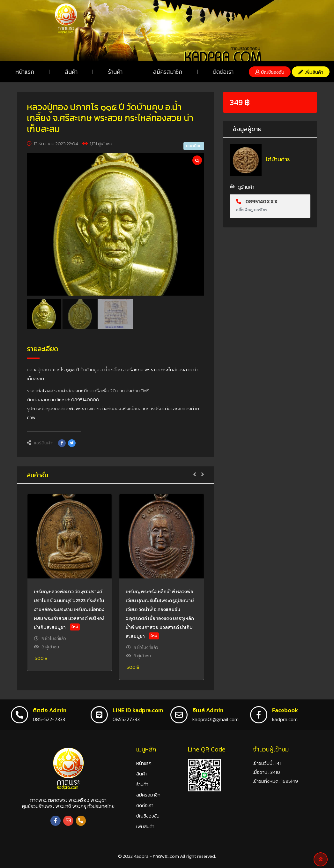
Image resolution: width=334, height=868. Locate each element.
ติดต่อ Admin (50, 710)
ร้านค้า (115, 72)
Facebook (285, 710)
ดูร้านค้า (246, 187)
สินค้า (71, 72)
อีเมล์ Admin (208, 710)
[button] (270, 72)
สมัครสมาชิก (168, 72)
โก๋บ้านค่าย (278, 159)
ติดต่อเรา (223, 72)
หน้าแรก (25, 72)
